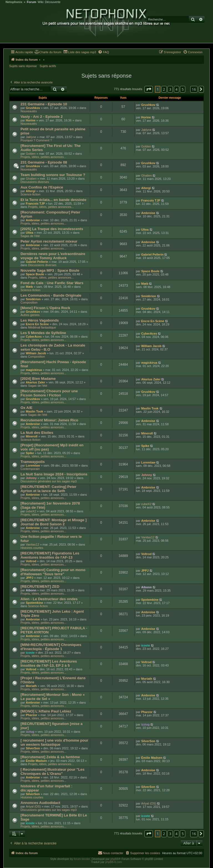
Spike (30, 453)
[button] (149, 89)
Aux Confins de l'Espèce (42, 187)
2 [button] (164, 89)
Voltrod (31, 561)
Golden (31, 154)
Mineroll (32, 436)
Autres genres (30, 315)
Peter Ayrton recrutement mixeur (49, 241)
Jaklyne (31, 137)
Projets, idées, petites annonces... (43, 157)
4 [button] (177, 89)
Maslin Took (35, 411)
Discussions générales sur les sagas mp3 (49, 481)
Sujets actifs (48, 66)
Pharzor (31, 715)
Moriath (31, 686)
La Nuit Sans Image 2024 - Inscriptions (54, 474)
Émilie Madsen (36, 761)
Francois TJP (35, 203)
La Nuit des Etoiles (37, 433)
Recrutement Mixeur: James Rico (49, 420)
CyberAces (34, 337)
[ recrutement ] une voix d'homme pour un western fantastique (54, 742)
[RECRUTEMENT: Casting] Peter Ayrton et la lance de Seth (49, 489)
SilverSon (33, 748)
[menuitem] (48, 52)
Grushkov (33, 108)
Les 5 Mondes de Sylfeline (43, 333)
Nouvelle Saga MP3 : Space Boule (50, 270)
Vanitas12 (32, 544)
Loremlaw (33, 465)
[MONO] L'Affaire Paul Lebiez (46, 711)
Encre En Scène (37, 324)
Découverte (53, 2)
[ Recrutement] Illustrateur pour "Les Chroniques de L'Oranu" (52, 772)
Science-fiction (31, 194)
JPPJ (30, 578)
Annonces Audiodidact (40, 803)
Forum (32, 2)
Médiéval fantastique (42, 327)
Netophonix (14, 2)
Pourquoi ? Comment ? (36, 140)
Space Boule (35, 274)
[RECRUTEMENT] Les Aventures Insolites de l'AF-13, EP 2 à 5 (49, 663)
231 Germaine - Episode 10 (44, 104)
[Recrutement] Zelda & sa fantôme (50, 757)
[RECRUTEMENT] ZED (40, 586)
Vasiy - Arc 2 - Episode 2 (42, 117)
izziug (30, 732)
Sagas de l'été (30, 236)
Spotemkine (34, 603)
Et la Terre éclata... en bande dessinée (53, 200)
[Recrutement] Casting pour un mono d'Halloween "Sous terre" (53, 572)
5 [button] (183, 89)
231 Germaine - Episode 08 (44, 162)
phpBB (115, 859)
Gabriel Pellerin (37, 262)
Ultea (30, 233)
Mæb (29, 287)
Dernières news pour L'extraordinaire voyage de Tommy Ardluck (53, 256)
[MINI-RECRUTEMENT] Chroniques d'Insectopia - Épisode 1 (51, 647)
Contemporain (30, 469)
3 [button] (170, 89)
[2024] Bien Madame (38, 379)
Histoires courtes (32, 548)
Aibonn (31, 590)
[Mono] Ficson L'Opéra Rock (45, 308)
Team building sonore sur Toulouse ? (53, 175)
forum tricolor (82, 859)
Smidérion (33, 299)
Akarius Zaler (35, 382)
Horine (31, 120)
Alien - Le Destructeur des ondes (49, 599)
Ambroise (33, 220)
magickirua (34, 370)
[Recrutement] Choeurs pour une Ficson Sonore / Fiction (49, 393)
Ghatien (31, 179)
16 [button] (194, 89)
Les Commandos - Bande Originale (51, 295)
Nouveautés (29, 111)
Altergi (31, 191)
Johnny (31, 478)
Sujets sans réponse (23, 66)
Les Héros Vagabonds (40, 320)
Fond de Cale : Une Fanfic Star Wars (52, 283)
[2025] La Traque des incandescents (52, 229)
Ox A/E (26, 408)
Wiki (41, 2)
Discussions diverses (35, 182)
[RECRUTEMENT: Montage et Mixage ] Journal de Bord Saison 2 (54, 522)
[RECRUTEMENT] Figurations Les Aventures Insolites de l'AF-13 (50, 555)
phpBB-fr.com (114, 862)
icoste (30, 653)
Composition (29, 302)
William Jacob (36, 353)
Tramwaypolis (33, 462)
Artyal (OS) (33, 806)
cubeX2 (31, 511)
